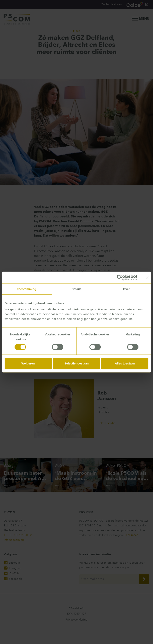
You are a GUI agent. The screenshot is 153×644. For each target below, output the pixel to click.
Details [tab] (76, 289)
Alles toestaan (125, 363)
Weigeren (28, 363)
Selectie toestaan (77, 363)
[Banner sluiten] (147, 278)
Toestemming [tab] (27, 289)
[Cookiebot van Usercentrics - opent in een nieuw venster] (120, 278)
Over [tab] (126, 289)
